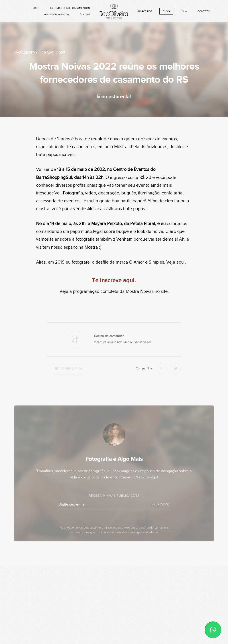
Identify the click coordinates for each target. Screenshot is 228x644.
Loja (184, 11)
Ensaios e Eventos (56, 14)
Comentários (69, 373)
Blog (166, 11)
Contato (204, 11)
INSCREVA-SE (160, 510)
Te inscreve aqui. (114, 280)
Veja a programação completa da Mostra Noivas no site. (114, 292)
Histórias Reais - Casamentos (69, 8)
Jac (36, 8)
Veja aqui (176, 262)
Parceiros (145, 11)
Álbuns (85, 14)
